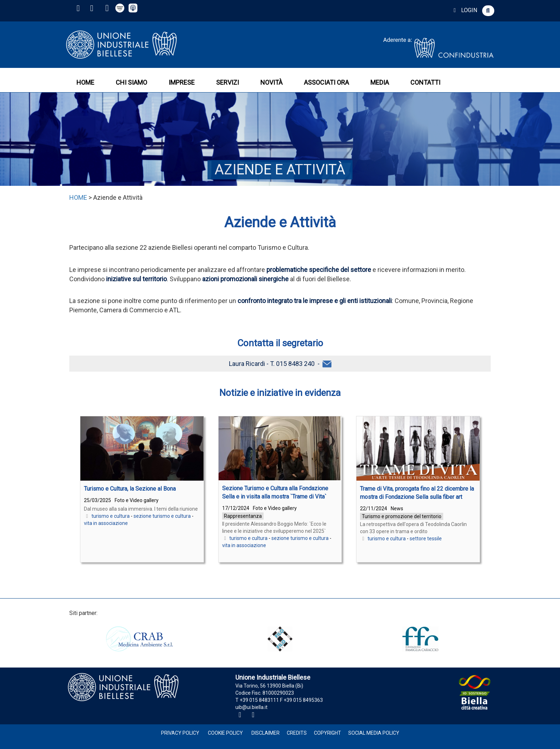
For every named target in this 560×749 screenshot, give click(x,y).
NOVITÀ (271, 82)
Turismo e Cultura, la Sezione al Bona (130, 489)
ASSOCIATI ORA (326, 82)
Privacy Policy (180, 733)
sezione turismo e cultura (162, 516)
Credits (297, 733)
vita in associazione (106, 523)
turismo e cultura (111, 516)
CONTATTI (425, 82)
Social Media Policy (374, 733)
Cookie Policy (225, 733)
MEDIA (380, 82)
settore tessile (426, 539)
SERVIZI (227, 82)
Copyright (327, 733)
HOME (85, 82)
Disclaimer (266, 733)
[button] (488, 11)
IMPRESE (182, 82)
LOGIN (464, 10)
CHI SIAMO (131, 82)
